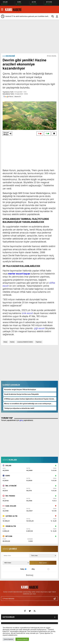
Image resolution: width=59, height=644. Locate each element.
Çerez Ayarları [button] (9, 639)
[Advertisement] (30, 36)
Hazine (12, 342)
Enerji (5, 342)
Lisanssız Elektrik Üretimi (25, 342)
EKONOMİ (10, 56)
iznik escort (27, 313)
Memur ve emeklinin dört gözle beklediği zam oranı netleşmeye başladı (28, 404)
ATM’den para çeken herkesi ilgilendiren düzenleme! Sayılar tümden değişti (30, 399)
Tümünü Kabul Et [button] (22, 639)
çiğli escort (39, 328)
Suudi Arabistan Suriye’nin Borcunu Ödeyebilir (21, 394)
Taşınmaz (39, 342)
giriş (21, 420)
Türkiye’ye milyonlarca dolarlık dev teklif (19, 408)
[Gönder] (55, 599)
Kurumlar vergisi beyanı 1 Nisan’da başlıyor (20, 389)
